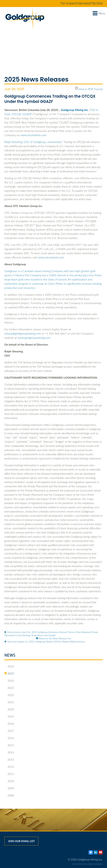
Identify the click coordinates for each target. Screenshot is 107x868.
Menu (99, 13)
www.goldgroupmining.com (34, 338)
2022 (9, 695)
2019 (9, 716)
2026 (9, 666)
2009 (9, 788)
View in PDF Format (90, 89)
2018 (9, 724)
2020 (9, 709)
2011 (9, 774)
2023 (9, 688)
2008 (9, 795)
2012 (9, 767)
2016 (9, 738)
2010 (9, 781)
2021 (9, 702)
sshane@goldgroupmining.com (23, 333)
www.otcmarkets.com (33, 135)
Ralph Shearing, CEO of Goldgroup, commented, (34, 142)
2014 (9, 752)
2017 (9, 731)
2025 (9, 673)
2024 (9, 681)
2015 (9, 745)
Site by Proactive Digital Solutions (88, 864)
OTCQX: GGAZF (22, 114)
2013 (9, 760)
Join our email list (21, 841)
